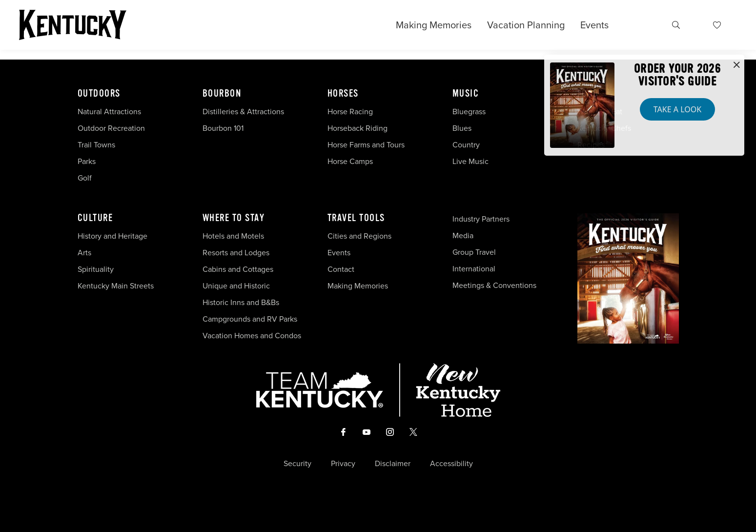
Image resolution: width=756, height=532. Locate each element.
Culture (95, 218)
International (474, 269)
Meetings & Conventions (494, 285)
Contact (341, 269)
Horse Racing (350, 112)
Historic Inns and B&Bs (241, 302)
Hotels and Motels (233, 236)
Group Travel (474, 252)
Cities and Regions (359, 236)
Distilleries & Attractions (243, 112)
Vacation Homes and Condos (252, 336)
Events (594, 25)
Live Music (470, 161)
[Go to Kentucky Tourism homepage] (73, 25)
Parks (87, 161)
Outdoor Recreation (111, 128)
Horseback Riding (358, 128)
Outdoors (99, 94)
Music (466, 94)
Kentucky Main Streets (116, 286)
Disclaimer (393, 464)
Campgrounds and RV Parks (250, 319)
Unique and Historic (236, 286)
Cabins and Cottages (238, 269)
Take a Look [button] (677, 109)
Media (463, 235)
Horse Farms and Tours (366, 145)
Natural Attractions (109, 112)
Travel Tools (356, 218)
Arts (84, 253)
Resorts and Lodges (236, 253)
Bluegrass (469, 112)
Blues (462, 128)
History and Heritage (113, 236)
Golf (85, 178)
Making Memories (434, 25)
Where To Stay (234, 218)
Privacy (343, 464)
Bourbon (222, 94)
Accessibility (451, 464)
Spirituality (97, 269)
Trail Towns (96, 145)
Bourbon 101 (223, 128)
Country (466, 145)
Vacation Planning (526, 25)
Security (297, 464)
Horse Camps (350, 161)
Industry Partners (481, 219)
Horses (343, 94)
